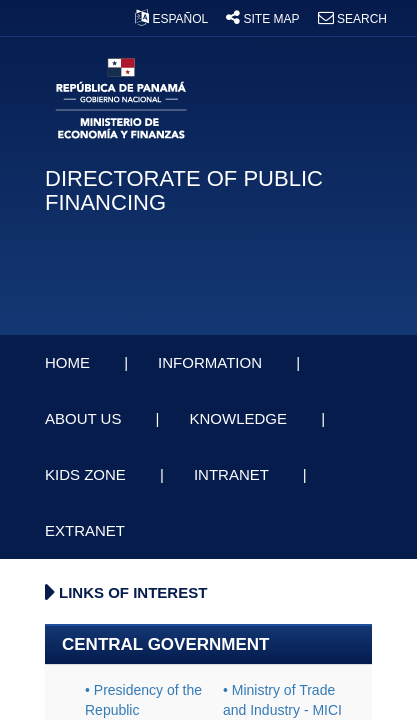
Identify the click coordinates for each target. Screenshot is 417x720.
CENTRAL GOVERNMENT (165, 644)
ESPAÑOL (173, 19)
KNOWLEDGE (240, 418)
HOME (69, 362)
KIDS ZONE (87, 474)
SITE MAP (264, 19)
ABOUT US (85, 418)
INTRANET (233, 474)
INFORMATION (212, 362)
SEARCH (352, 19)
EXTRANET (87, 530)
